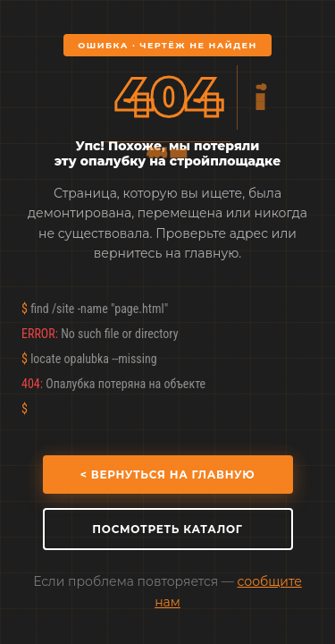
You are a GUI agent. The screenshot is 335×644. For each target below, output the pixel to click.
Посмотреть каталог (167, 529)
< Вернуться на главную (168, 475)
